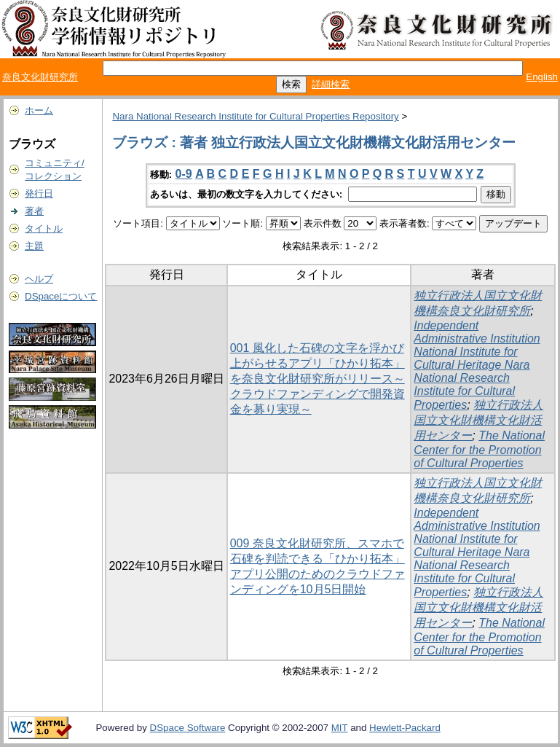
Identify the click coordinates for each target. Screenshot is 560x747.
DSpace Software (188, 728)
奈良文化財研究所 (40, 77)
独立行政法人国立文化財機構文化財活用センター (478, 420)
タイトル (44, 228)
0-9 (184, 174)
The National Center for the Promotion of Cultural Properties (479, 449)
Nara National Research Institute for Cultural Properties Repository (255, 116)
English (542, 77)
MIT (340, 728)
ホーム (39, 110)
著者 (34, 211)
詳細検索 (331, 84)
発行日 (39, 193)
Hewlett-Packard (405, 728)
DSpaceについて (61, 296)
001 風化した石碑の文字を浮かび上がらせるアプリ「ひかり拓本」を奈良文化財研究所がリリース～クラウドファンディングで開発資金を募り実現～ (318, 379)
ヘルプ (39, 279)
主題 (34, 246)
